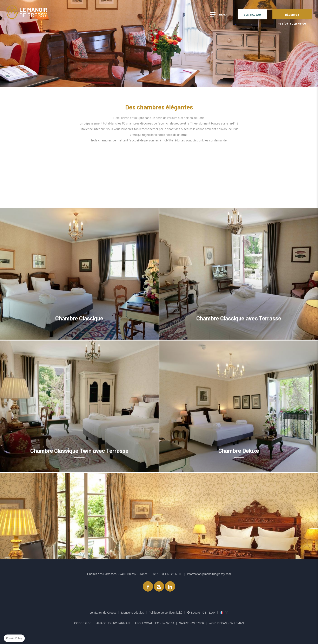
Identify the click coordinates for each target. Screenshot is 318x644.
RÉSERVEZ (292, 15)
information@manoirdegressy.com (209, 574)
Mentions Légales (133, 613)
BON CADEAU (252, 15)
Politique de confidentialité (165, 613)
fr (227, 613)
